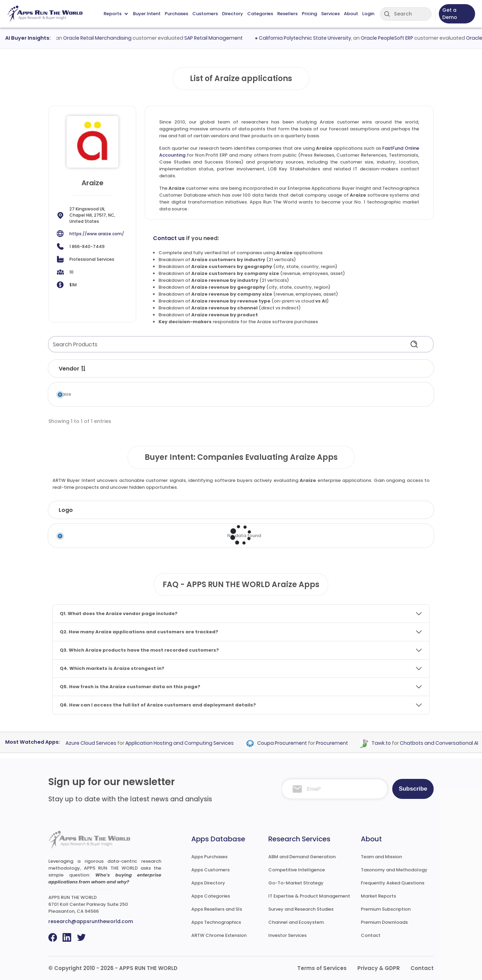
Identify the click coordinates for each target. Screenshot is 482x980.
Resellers (287, 14)
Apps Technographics (216, 922)
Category (234, 369)
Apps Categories (211, 896)
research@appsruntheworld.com (91, 921)
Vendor (73, 369)
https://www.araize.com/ (97, 234)
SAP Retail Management (221, 38)
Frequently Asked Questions (393, 883)
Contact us (169, 238)
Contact (371, 935)
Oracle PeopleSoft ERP (394, 38)
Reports (116, 14)
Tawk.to (387, 743)
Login (368, 14)
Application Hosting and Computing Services (185, 743)
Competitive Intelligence (297, 870)
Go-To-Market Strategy (296, 883)
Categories (260, 14)
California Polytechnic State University (312, 38)
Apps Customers (210, 870)
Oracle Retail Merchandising (105, 38)
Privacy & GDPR (379, 968)
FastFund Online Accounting (144, 394)
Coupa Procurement (288, 743)
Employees (220, 510)
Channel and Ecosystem (296, 922)
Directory (233, 14)
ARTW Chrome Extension (219, 935)
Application (132, 369)
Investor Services (287, 935)
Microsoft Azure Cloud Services (85, 743)
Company (105, 510)
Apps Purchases (209, 857)
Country (335, 510)
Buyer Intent (147, 14)
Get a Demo (450, 14)
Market (290, 369)
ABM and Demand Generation (302, 857)
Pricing (309, 14)
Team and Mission (381, 857)
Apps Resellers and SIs (217, 909)
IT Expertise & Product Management (309, 896)
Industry (163, 510)
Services (330, 14)
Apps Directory (208, 883)
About (351, 14)
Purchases (176, 14)
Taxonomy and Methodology (394, 870)
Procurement (338, 743)
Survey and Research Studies (301, 909)
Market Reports (378, 896)
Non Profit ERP (233, 394)
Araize (64, 394)
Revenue (280, 510)
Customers (205, 14)
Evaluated (390, 510)
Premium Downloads (384, 922)
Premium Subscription (386, 909)
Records (397, 369)
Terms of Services (322, 968)
